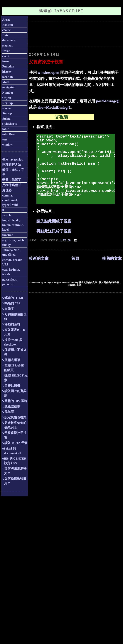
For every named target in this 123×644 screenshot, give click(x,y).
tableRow (9, 134)
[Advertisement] (57, 34)
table (5, 129)
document (9, 40)
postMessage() (108, 101)
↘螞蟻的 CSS (11, 303)
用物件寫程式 (12, 185)
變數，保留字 (12, 180)
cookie (6, 30)
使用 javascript (12, 160)
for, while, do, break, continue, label (13, 225)
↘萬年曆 (8, 412)
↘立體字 (8, 309)
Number (8, 93)
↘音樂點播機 (11, 386)
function (8, 235)
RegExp (7, 103)
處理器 (7, 190)
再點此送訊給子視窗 (54, 231)
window (7, 145)
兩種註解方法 (12, 165)
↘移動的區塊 (11, 324)
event (6, 56)
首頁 (75, 258)
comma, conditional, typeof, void (10, 200)
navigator (9, 87)
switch (6, 215)
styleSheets (9, 124)
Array (6, 20)
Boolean (8, 25)
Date (5, 35)
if (3, 210)
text (5, 139)
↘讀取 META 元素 (14, 443)
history (7, 72)
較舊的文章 (112, 258)
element (7, 46)
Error (6, 51)
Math (6, 82)
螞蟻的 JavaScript (62, 11)
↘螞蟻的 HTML (13, 298)
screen (6, 108)
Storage (7, 113)
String (6, 119)
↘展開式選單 (11, 360)
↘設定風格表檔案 (14, 417)
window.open (49, 72)
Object (7, 98)
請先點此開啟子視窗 (54, 221)
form (5, 61)
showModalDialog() (54, 107)
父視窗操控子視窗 (46, 62)
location (7, 77)
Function (8, 66)
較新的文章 (39, 258)
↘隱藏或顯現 (11, 407)
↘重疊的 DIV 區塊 (14, 401)
